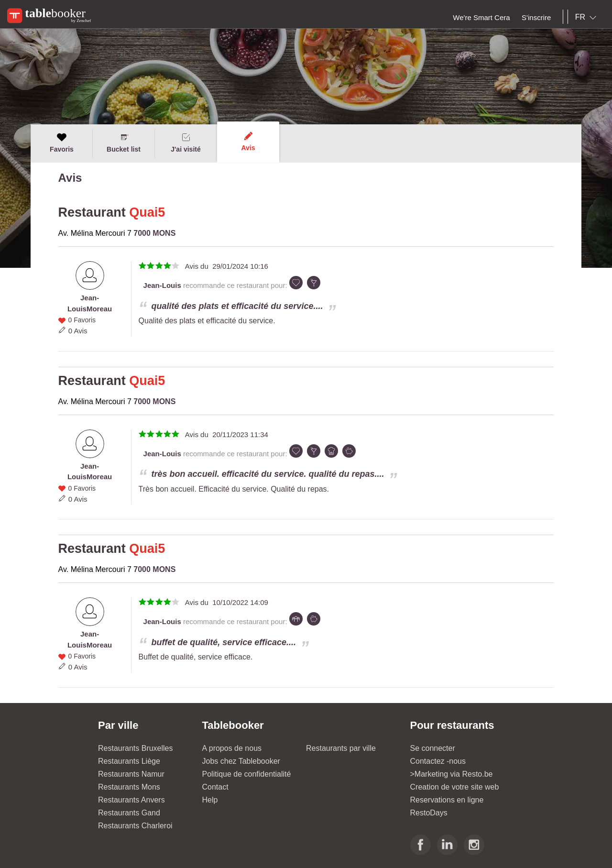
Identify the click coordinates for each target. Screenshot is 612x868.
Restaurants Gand (129, 813)
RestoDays (429, 813)
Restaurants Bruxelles (136, 748)
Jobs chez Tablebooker (241, 761)
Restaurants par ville (341, 748)
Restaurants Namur (131, 774)
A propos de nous (232, 748)
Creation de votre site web (455, 787)
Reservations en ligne (447, 800)
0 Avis (78, 331)
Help (210, 800)
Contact (215, 787)
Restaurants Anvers (131, 800)
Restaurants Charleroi (135, 826)
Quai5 (147, 212)
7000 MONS (154, 233)
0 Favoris (82, 320)
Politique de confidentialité (247, 774)
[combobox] (588, 17)
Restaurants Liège (129, 761)
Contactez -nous (438, 761)
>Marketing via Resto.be (452, 774)
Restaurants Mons (129, 787)
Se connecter (433, 748)
